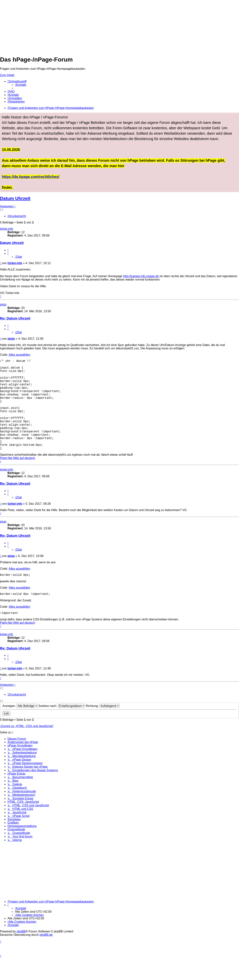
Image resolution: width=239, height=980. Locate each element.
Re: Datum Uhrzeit (15, 318)
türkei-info (7, 229)
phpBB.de (46, 957)
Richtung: (103, 728)
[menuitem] (21, 85)
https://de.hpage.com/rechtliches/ (31, 177)
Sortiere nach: (62, 728)
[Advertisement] (112, 26)
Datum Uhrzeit (15, 198)
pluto (3, 305)
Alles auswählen (19, 355)
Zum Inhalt (7, 75)
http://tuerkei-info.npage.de (141, 276)
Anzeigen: (20, 728)
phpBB (21, 954)
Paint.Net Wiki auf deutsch (18, 478)
